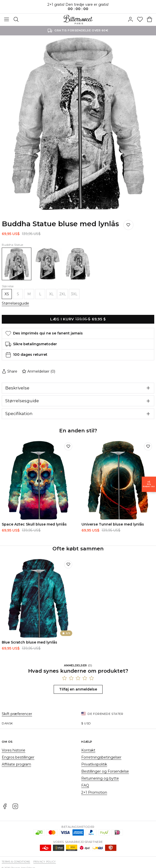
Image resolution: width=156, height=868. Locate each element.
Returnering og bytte (100, 778)
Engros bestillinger (18, 757)
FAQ (85, 785)
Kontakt (88, 750)
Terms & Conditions (16, 862)
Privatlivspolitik (94, 764)
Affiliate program (16, 764)
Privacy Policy (45, 862)
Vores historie (14, 750)
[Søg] (16, 20)
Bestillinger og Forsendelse (105, 771)
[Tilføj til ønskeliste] (68, 446)
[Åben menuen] (7, 20)
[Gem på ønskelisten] (128, 225)
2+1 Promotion (94, 792)
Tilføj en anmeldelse (78, 689)
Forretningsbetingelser (101, 757)
